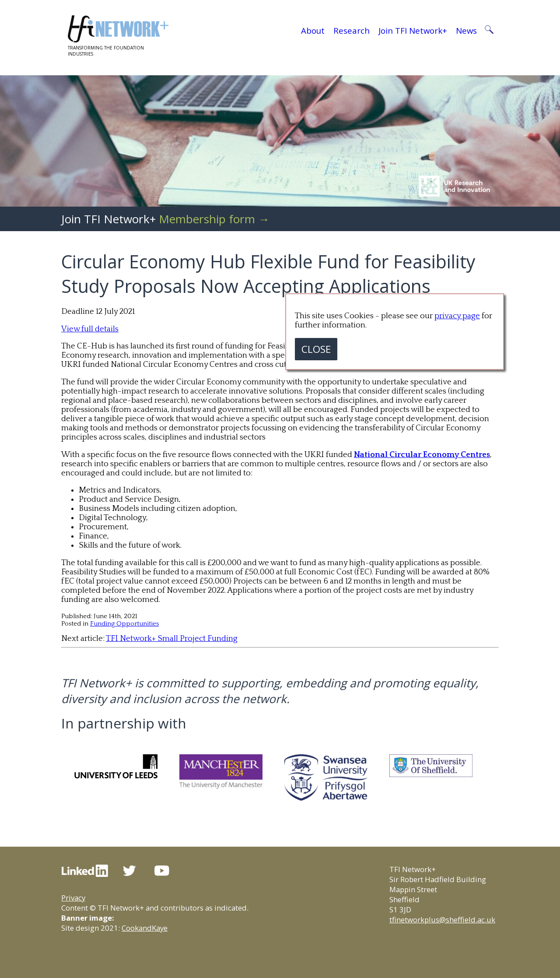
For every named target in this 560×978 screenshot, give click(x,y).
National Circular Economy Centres (422, 455)
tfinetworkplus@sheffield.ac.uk (442, 920)
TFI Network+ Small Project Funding (172, 639)
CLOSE (316, 349)
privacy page (457, 316)
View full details (90, 329)
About (313, 30)
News (466, 30)
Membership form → (214, 219)
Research (352, 30)
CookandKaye (145, 928)
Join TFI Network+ (413, 30)
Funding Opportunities (124, 624)
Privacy (73, 898)
